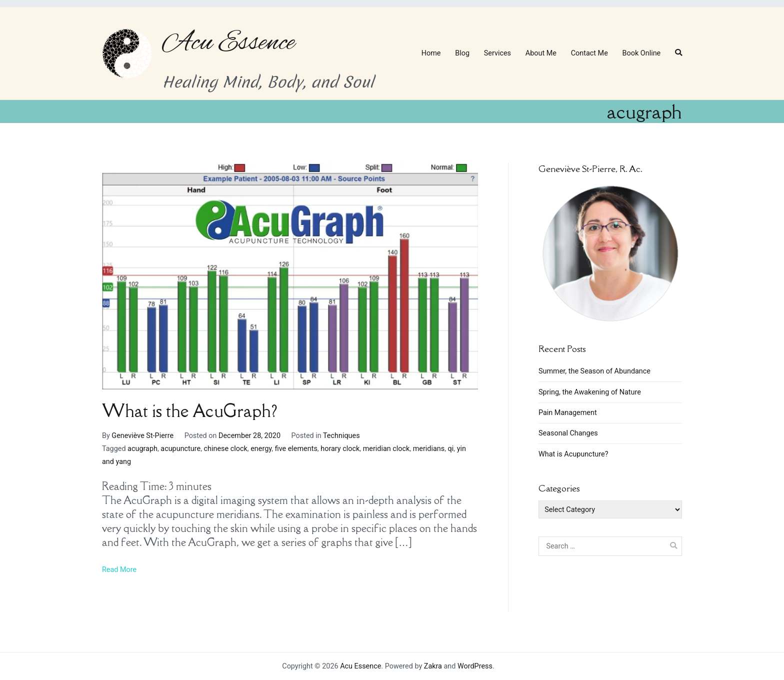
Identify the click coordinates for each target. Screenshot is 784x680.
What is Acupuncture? (573, 454)
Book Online (642, 53)
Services (497, 53)
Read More (119, 570)
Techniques (341, 436)
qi (451, 449)
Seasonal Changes (568, 433)
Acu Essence (228, 43)
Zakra (433, 666)
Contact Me (589, 53)
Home (431, 53)
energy (261, 449)
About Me (541, 53)
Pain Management (568, 413)
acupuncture (180, 449)
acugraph (142, 449)
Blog (462, 53)
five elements (296, 449)
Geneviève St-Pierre (142, 436)
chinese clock (226, 449)
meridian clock (386, 449)
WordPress (475, 666)
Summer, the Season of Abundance (594, 371)
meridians (429, 449)
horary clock (340, 449)
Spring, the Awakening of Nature (590, 392)
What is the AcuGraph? (189, 411)
